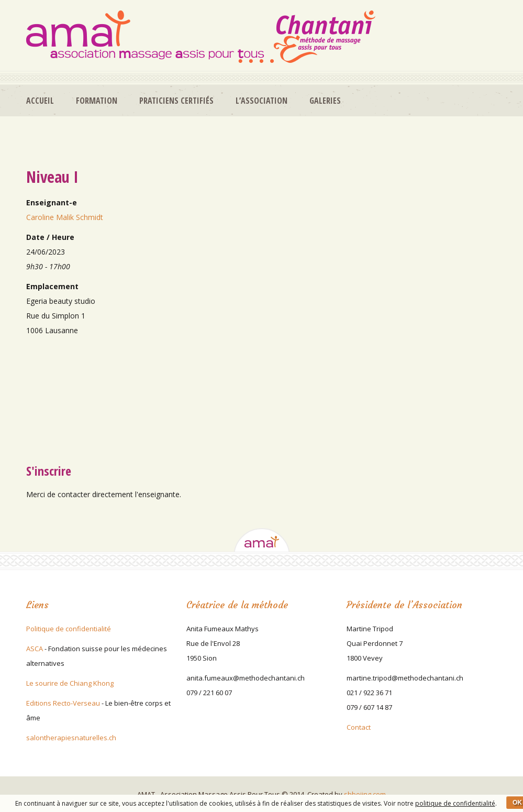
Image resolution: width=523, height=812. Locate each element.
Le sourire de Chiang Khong (70, 683)
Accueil (40, 101)
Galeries (325, 101)
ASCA (35, 649)
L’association (261, 101)
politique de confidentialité (455, 803)
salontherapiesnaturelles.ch (71, 738)
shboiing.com (365, 794)
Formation (97, 101)
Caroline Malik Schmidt (65, 217)
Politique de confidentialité (69, 629)
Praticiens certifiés (176, 101)
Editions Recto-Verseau (63, 703)
